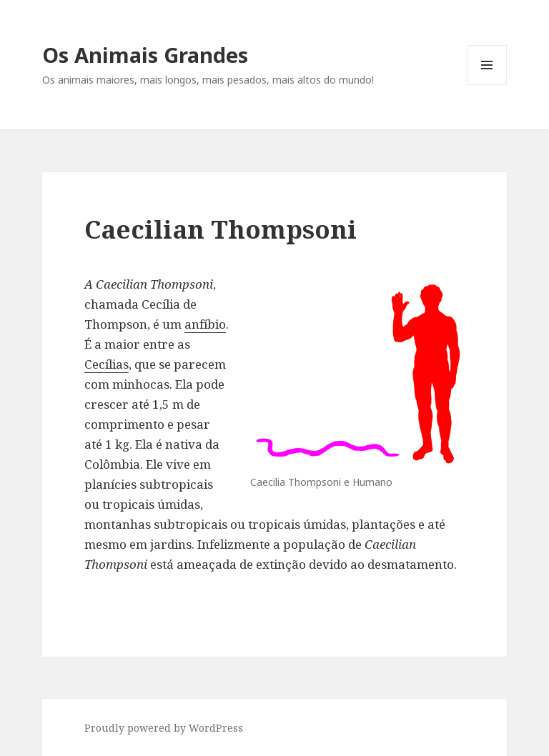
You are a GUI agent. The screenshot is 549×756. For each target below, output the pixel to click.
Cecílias (107, 364)
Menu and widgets (487, 85)
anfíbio (205, 324)
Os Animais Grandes (145, 55)
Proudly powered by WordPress (164, 728)
